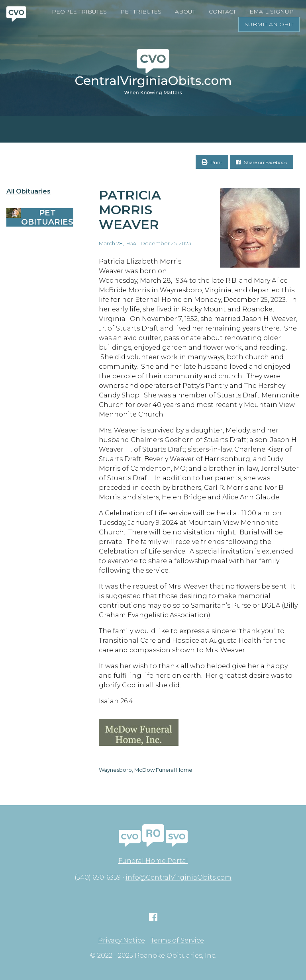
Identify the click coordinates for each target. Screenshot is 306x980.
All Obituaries (28, 192)
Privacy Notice (122, 941)
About (185, 12)
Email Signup (272, 12)
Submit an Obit (269, 24)
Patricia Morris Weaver (130, 210)
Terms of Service (177, 941)
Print (212, 162)
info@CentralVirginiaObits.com (178, 877)
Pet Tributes (141, 12)
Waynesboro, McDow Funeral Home (146, 770)
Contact (222, 12)
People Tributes (79, 12)
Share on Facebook (262, 162)
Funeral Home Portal (153, 861)
